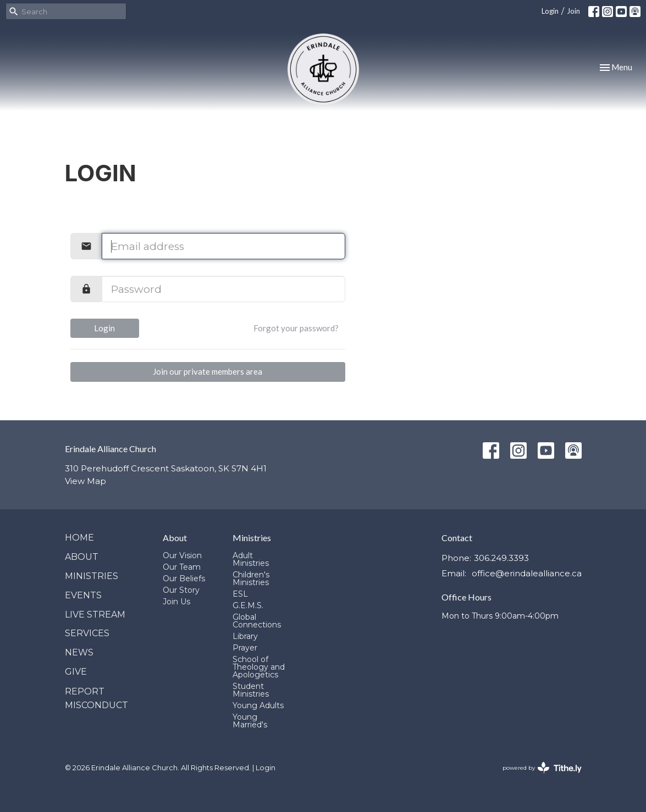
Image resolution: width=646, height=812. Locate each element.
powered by (542, 768)
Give (76, 672)
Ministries (92, 576)
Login (550, 11)
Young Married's (250, 721)
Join (573, 11)
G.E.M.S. (248, 605)
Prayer (245, 648)
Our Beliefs (184, 579)
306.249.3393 (501, 558)
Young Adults (258, 705)
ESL (240, 594)
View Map (85, 481)
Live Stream (95, 614)
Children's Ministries (251, 579)
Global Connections (257, 621)
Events (83, 595)
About (82, 557)
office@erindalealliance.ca (527, 573)
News (79, 652)
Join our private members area (208, 371)
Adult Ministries (251, 559)
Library (245, 636)
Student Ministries (251, 690)
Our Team (182, 567)
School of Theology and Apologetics (259, 667)
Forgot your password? (296, 328)
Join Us (176, 602)
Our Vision (182, 555)
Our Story (181, 590)
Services (87, 633)
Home (79, 538)
